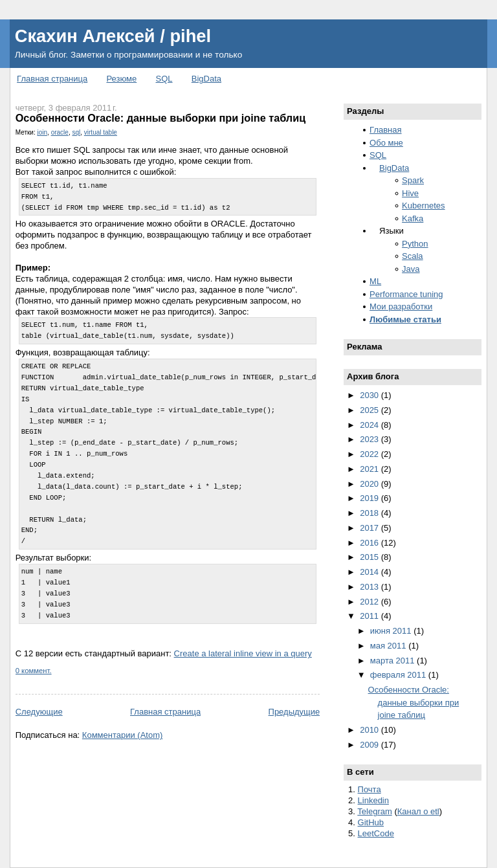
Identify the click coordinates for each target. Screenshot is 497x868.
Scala (413, 256)
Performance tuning (406, 294)
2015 (370, 557)
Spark (413, 180)
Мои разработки (401, 306)
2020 (370, 484)
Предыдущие (294, 712)
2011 (370, 616)
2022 (370, 454)
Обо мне (386, 143)
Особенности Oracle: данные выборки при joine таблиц (160, 118)
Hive (410, 193)
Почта (370, 789)
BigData (206, 79)
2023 (370, 439)
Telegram (374, 811)
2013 (370, 587)
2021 (370, 469)
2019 (370, 498)
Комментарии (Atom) (123, 735)
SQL (164, 79)
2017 (370, 528)
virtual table (101, 132)
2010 (370, 730)
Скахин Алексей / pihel (113, 36)
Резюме (121, 79)
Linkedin (373, 800)
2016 (370, 543)
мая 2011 (389, 646)
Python (415, 244)
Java (411, 269)
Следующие (39, 712)
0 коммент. (34, 671)
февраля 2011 (399, 675)
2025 (370, 410)
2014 (370, 572)
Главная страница (52, 79)
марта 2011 (393, 661)
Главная (385, 130)
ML (375, 281)
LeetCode (376, 833)
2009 (370, 745)
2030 (370, 395)
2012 (370, 602)
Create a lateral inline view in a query (243, 653)
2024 (370, 425)
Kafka (413, 218)
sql (76, 132)
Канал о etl (418, 811)
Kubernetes (424, 206)
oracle (60, 132)
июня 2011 (392, 631)
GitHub (371, 822)
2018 (370, 513)
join (42, 132)
